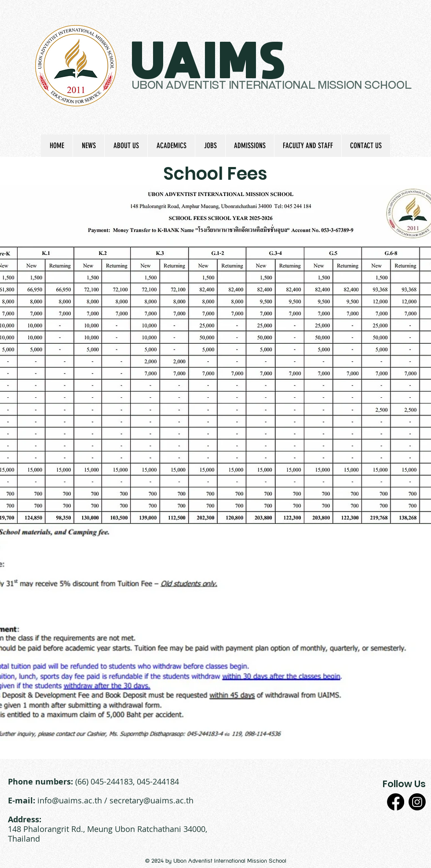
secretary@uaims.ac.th (152, 800)
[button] (126, 146)
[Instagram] (417, 802)
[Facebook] (396, 802)
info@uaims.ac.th (70, 800)
